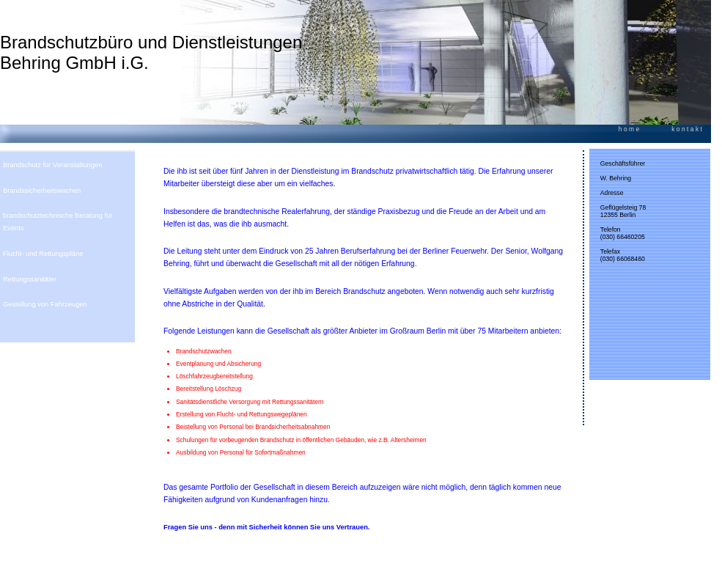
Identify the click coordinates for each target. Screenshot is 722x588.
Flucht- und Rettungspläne (43, 254)
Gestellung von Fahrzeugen (45, 304)
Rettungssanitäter (30, 279)
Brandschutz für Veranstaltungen (52, 165)
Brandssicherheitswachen (42, 191)
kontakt (688, 129)
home (630, 129)
